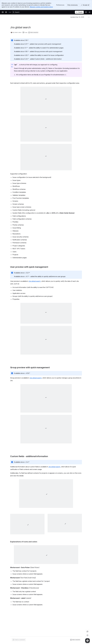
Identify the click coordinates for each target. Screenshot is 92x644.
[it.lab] (10, 12)
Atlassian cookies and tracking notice (41, 7)
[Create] (79, 12)
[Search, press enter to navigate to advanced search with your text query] (43, 12)
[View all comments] (87, 632)
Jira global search (35, 281)
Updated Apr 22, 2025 (77, 17)
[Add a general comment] (19, 640)
